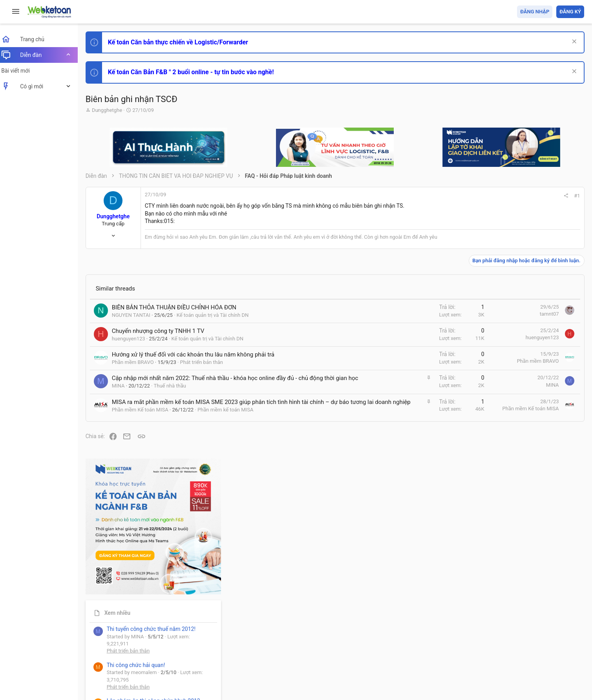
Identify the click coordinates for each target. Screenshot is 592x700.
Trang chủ (550, 648)
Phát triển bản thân (206, 362)
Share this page (535, 617)
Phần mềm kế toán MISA (230, 426)
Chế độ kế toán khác (530, 488)
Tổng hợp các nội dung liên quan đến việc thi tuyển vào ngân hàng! (540, 458)
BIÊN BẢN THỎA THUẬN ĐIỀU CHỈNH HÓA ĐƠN (179, 307)
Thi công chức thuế (529, 531)
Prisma (101, 648)
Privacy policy (495, 648)
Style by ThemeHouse (117, 683)
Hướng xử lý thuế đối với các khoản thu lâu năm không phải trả (198, 355)
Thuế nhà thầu (175, 394)
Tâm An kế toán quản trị (523, 573)
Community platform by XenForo (159, 668)
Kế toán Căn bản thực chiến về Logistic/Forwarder (183, 42)
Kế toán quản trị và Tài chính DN (217, 315)
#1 (471, 196)
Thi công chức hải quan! (536, 371)
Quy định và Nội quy (453, 648)
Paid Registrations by (154, 675)
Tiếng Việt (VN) (139, 648)
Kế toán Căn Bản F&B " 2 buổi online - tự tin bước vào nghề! (196, 72)
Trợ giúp (525, 648)
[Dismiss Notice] (573, 42)
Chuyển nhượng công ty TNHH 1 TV (163, 331)
